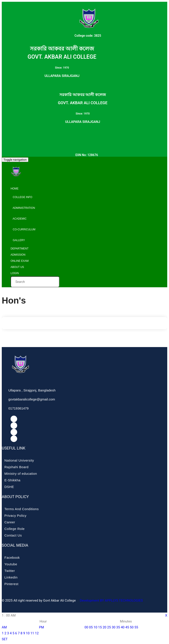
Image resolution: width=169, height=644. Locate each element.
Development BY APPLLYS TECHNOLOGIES (111, 600)
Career (10, 522)
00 (86, 627)
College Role (15, 529)
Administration (23, 208)
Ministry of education (21, 474)
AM (4, 627)
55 (136, 627)
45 (127, 627)
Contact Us (13, 535)
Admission (18, 255)
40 (123, 627)
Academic (19, 219)
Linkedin (11, 577)
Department (20, 249)
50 (132, 627)
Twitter (10, 571)
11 (32, 633)
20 (104, 627)
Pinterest (11, 584)
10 (28, 633)
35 (118, 627)
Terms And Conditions (22, 509)
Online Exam (20, 261)
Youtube (11, 564)
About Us (17, 267)
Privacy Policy (15, 516)
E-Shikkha (12, 480)
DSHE (9, 487)
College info (21, 197)
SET (5, 639)
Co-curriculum (23, 229)
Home (15, 189)
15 (100, 627)
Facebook (12, 558)
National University (19, 460)
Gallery (18, 240)
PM (41, 627)
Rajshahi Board (17, 467)
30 (114, 627)
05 (91, 627)
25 (109, 627)
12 (37, 633)
